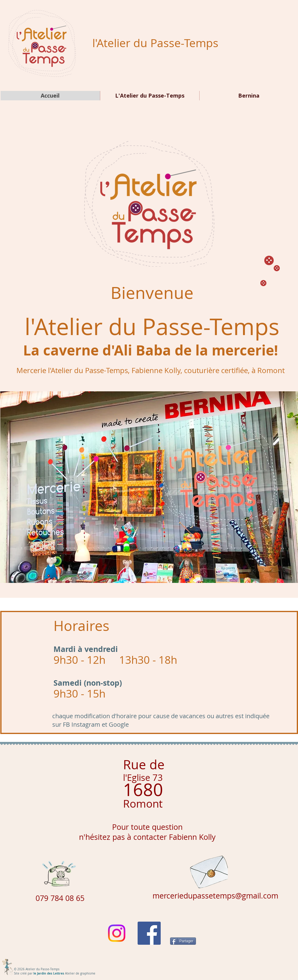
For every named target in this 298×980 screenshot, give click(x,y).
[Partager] (183, 941)
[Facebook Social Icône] (149, 933)
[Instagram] (117, 933)
